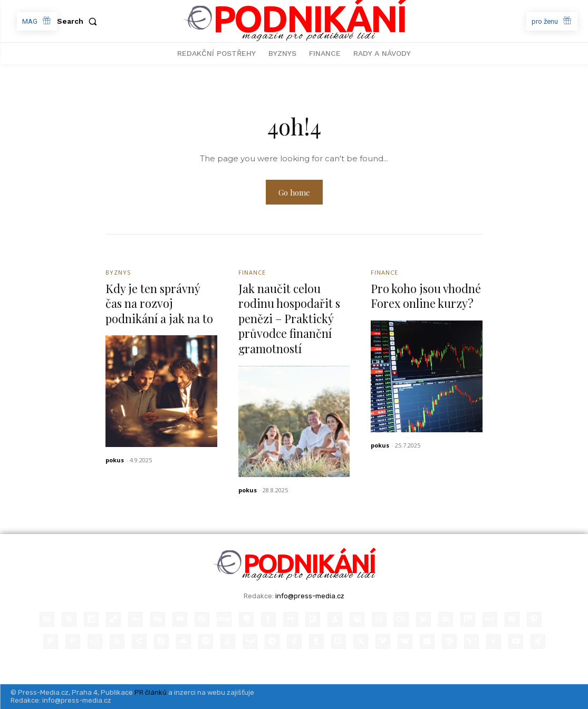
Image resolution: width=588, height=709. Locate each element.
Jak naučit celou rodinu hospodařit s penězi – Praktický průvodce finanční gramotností (290, 318)
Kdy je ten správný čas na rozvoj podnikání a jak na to (160, 303)
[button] (79, 21)
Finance (252, 272)
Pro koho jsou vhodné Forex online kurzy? (426, 296)
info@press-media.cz (310, 596)
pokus (115, 460)
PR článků (151, 692)
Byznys (118, 272)
